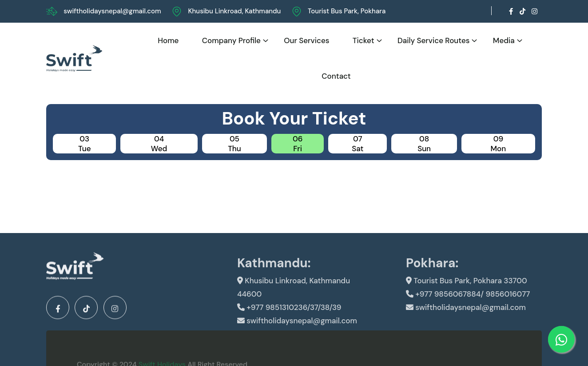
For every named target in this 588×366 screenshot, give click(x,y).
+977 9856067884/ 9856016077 (468, 304)
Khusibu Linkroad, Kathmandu (234, 11)
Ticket (364, 40)
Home (168, 40)
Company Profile (231, 40)
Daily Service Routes (434, 40)
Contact (336, 76)
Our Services (306, 40)
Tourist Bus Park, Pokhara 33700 (467, 291)
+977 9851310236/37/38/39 (289, 318)
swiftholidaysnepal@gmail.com (112, 11)
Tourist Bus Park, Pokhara (347, 11)
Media (504, 40)
